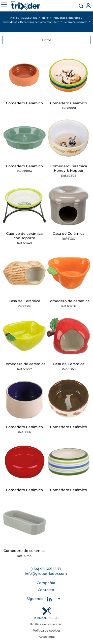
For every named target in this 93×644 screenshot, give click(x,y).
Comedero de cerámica (69, 301)
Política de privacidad (47, 624)
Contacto (46, 590)
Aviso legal (47, 637)
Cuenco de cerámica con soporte (24, 236)
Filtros (47, 40)
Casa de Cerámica (69, 234)
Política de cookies (47, 630)
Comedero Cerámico (24, 103)
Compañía (46, 583)
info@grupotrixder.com (46, 574)
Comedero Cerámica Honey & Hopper (69, 168)
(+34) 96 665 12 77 (46, 569)
